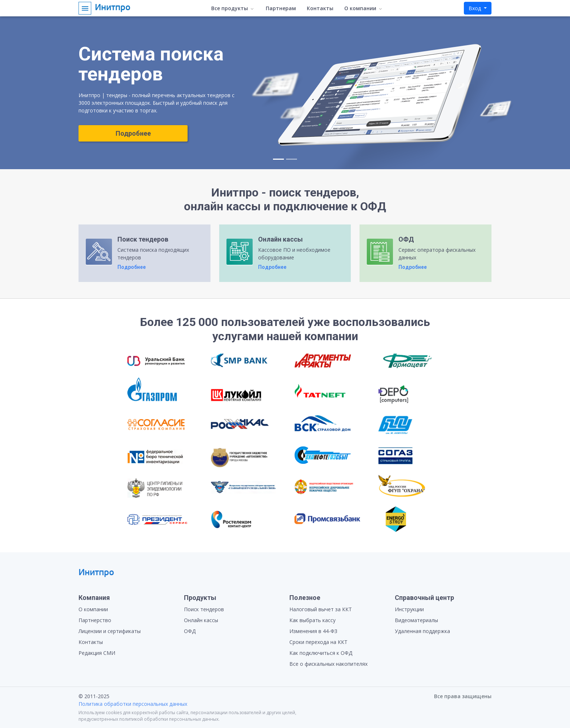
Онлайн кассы (201, 620)
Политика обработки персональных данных (133, 704)
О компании (93, 609)
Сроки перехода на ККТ (318, 642)
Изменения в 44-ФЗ (313, 631)
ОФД (190, 631)
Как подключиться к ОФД (321, 653)
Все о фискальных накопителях (328, 664)
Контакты (320, 8)
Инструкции (409, 609)
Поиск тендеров (204, 609)
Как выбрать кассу (312, 620)
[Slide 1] (278, 159)
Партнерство (95, 620)
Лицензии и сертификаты (110, 631)
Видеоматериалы (416, 620)
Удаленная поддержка (422, 631)
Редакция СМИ (97, 653)
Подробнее (133, 133)
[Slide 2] (292, 159)
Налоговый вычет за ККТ (321, 609)
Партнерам (281, 8)
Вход (475, 8)
